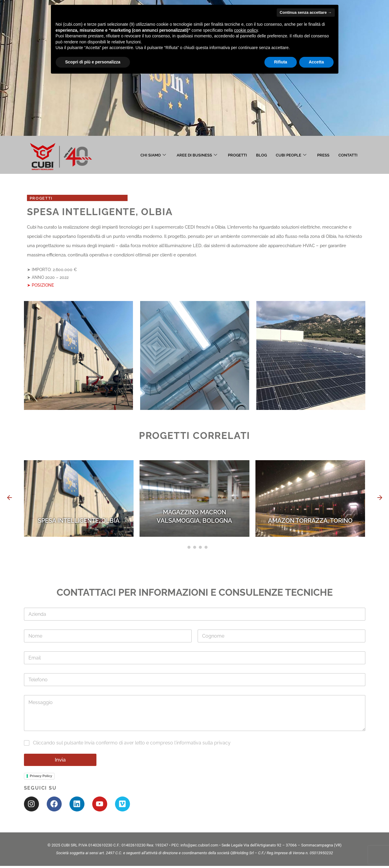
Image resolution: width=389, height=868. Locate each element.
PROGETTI (237, 155)
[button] (10, 499)
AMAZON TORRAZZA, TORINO (310, 522)
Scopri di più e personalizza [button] (93, 62)
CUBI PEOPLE (291, 155)
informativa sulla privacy (203, 744)
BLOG (261, 155)
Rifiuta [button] (281, 62)
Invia (60, 761)
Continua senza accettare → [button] (306, 12)
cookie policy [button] (246, 30)
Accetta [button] (316, 62)
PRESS (323, 155)
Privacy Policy (41, 777)
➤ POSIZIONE (40, 286)
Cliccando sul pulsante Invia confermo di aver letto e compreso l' (132, 744)
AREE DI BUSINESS (197, 155)
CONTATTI (348, 155)
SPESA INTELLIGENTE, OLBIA (79, 522)
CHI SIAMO (153, 155)
